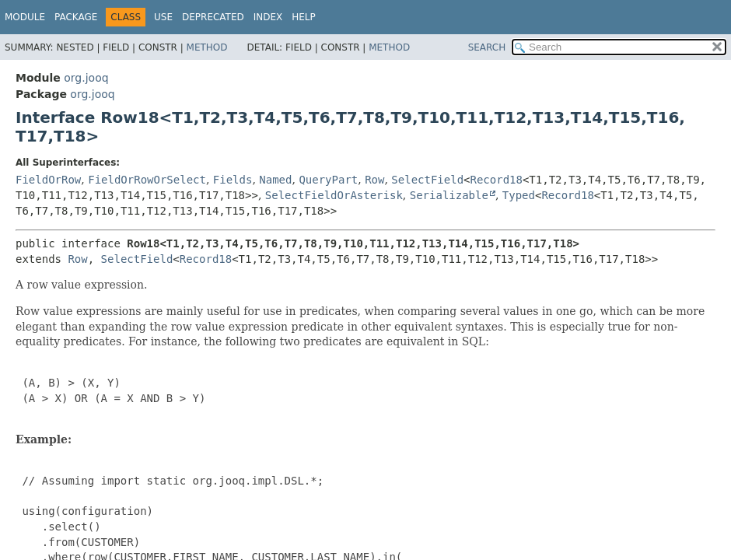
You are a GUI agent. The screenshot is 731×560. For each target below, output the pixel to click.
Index (268, 17)
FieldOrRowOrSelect (147, 180)
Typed (519, 195)
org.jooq (86, 78)
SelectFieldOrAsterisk (334, 195)
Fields (233, 180)
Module (25, 17)
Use (163, 17)
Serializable (449, 195)
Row (374, 180)
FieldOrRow (48, 180)
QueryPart (328, 180)
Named (275, 180)
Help (304, 17)
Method (207, 47)
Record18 (497, 180)
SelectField (427, 180)
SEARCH (487, 47)
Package (76, 17)
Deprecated (213, 17)
